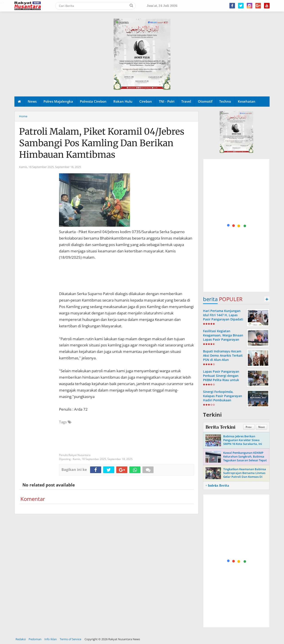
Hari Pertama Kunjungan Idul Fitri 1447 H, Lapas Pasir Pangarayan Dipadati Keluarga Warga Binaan (223, 317)
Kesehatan (247, 101)
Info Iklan (51, 639)
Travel (186, 101)
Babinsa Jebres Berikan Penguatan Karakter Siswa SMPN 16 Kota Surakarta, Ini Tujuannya (243, 442)
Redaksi (21, 639)
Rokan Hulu (123, 101)
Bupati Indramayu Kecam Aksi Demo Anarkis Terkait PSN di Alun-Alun (223, 355)
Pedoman (35, 639)
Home (23, 116)
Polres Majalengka (58, 101)
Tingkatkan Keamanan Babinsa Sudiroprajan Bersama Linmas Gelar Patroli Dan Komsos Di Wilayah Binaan (245, 475)
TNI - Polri (167, 101)
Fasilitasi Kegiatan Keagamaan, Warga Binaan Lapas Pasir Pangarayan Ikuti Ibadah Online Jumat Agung (223, 340)
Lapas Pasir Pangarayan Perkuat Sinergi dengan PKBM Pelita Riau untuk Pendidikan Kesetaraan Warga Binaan (221, 380)
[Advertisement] (237, 226)
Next (261, 427)
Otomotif (205, 101)
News (32, 101)
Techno (225, 101)
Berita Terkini (220, 427)
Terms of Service (70, 639)
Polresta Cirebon (93, 101)
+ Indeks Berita (217, 486)
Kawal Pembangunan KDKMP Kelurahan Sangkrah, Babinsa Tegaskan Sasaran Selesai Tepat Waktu (245, 458)
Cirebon (146, 101)
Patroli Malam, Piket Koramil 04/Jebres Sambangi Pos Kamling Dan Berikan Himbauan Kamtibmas (102, 143)
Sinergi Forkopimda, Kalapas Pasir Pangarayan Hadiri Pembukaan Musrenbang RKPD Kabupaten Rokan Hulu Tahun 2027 (223, 402)
